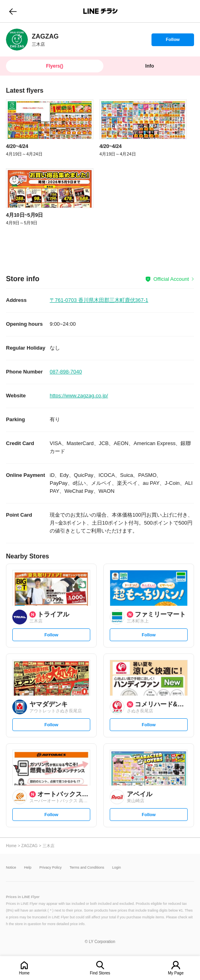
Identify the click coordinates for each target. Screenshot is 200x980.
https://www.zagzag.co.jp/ (79, 396)
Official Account (171, 279)
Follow (173, 41)
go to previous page (13, 11)
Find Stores (100, 973)
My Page (176, 973)
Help (28, 868)
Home (24, 973)
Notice (11, 868)
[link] (17, 40)
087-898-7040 (66, 372)
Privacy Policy (50, 868)
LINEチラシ (101, 11)
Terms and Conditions (87, 868)
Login (117, 868)
